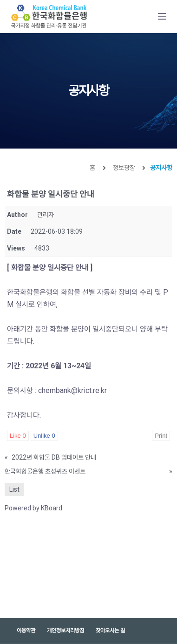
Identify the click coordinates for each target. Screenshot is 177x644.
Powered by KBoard (33, 508)
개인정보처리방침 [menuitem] (66, 630)
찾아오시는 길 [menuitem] (110, 630)
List (14, 489)
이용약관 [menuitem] (26, 630)
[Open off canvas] (162, 16)
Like (18, 436)
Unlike (44, 436)
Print (161, 436)
